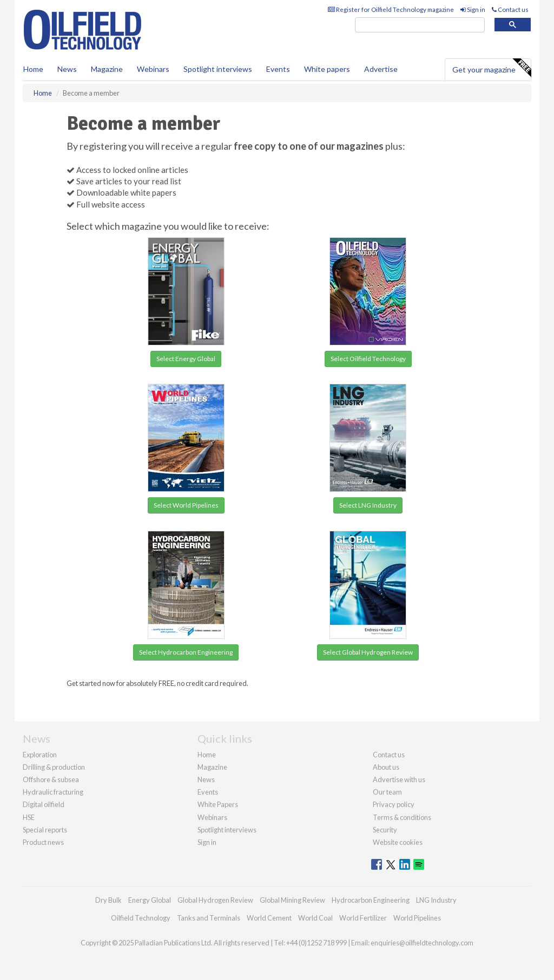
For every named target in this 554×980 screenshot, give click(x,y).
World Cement (269, 918)
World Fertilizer (363, 918)
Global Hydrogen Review (215, 900)
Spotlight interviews (218, 69)
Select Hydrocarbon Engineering (186, 652)
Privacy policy (394, 804)
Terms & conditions (402, 817)
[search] (420, 25)
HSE (29, 817)
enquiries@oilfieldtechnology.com (422, 943)
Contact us (510, 9)
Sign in (473, 9)
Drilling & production (54, 767)
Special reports (45, 830)
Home (33, 69)
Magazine (107, 69)
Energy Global (150, 900)
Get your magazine (492, 68)
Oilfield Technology (141, 918)
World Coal (315, 918)
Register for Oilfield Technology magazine (391, 9)
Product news (43, 842)
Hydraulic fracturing (53, 792)
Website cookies (398, 842)
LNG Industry (436, 900)
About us (386, 767)
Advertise (381, 69)
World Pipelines (417, 918)
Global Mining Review (292, 900)
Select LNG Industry (368, 505)
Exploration (40, 755)
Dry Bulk (108, 900)
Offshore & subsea (51, 779)
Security (385, 830)
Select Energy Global (186, 359)
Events (278, 69)
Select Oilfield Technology (368, 359)
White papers (327, 69)
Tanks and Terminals (209, 918)
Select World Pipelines (186, 505)
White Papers (218, 804)
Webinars (153, 69)
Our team (387, 792)
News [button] (67, 69)
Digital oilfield (44, 804)
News (206, 779)
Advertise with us (399, 779)
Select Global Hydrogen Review (368, 652)
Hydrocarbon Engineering (371, 900)
